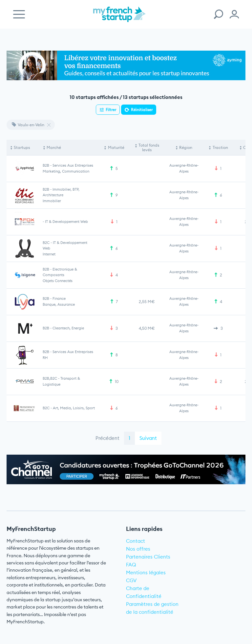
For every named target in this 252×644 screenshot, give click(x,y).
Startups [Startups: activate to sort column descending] (22, 147)
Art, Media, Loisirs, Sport (74, 408)
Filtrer (111, 110)
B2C (46, 243)
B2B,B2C (50, 378)
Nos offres (138, 549)
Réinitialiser (142, 110)
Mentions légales (146, 572)
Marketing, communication (66, 171)
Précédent (107, 438)
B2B (46, 165)
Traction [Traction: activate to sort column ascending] (220, 147)
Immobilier (52, 201)
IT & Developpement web (66, 222)
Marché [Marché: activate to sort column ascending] (54, 147)
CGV (131, 580)
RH (45, 358)
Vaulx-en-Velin (28, 125)
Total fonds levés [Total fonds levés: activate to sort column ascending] (149, 147)
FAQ (131, 565)
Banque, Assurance (59, 304)
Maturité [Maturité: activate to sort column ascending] (116, 147)
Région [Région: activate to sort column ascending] (186, 147)
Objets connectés (58, 281)
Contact (136, 541)
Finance (59, 298)
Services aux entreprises (73, 165)
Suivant (148, 438)
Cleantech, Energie (68, 328)
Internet (49, 254)
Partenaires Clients (148, 557)
